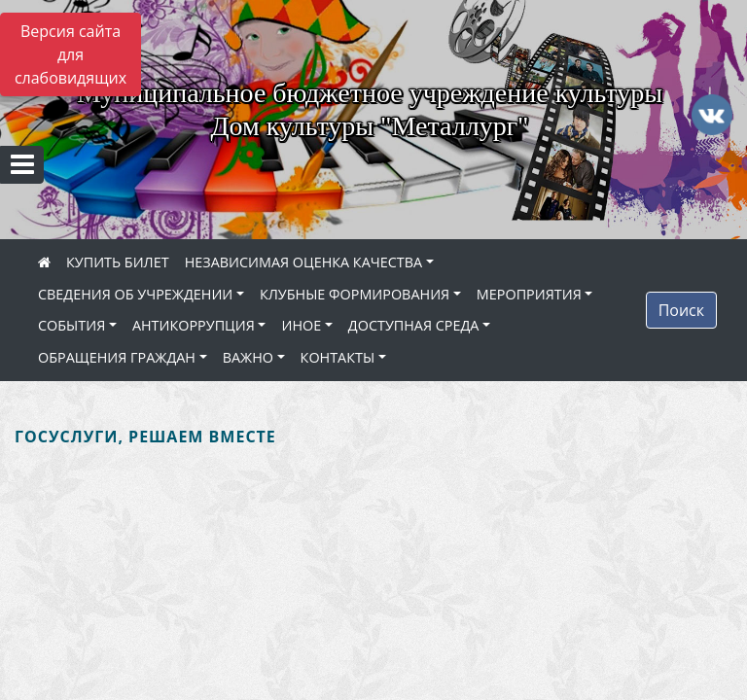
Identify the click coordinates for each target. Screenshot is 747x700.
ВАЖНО (248, 357)
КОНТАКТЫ (338, 357)
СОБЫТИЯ (71, 325)
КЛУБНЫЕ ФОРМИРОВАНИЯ (355, 294)
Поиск (681, 310)
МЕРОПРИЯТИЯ (529, 294)
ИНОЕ (301, 325)
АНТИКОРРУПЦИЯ (194, 325)
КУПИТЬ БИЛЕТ (118, 262)
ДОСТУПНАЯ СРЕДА (414, 325)
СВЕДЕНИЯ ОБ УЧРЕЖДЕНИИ (135, 294)
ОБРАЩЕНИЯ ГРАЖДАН (117, 357)
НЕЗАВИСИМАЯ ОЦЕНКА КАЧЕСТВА (303, 262)
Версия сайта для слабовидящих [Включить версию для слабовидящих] (71, 54)
